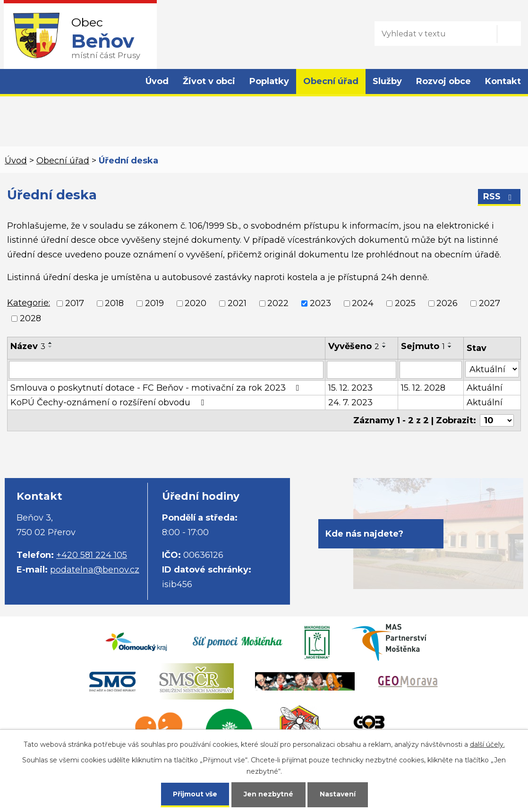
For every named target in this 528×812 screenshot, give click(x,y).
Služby (387, 81)
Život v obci (209, 81)
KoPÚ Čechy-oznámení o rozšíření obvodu (109, 402)
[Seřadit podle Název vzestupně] (51, 343)
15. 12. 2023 (350, 388)
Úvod (157, 81)
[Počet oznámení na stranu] (497, 420)
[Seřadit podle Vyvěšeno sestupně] (384, 347)
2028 (30, 319)
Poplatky (269, 81)
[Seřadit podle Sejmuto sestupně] (450, 347)
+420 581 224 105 (92, 555)
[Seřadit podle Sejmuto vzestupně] (450, 343)
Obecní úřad (331, 81)
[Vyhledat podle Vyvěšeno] (362, 370)
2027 (490, 303)
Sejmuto (423, 346)
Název (28, 346)
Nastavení (338, 794)
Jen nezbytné (268, 794)
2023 (320, 303)
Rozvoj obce (443, 81)
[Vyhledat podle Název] (166, 370)
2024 (363, 303)
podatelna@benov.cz (95, 570)
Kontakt (503, 81)
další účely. (487, 744)
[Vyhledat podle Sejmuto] (430, 370)
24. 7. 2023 (350, 402)
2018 (114, 303)
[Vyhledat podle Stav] (492, 369)
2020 (196, 303)
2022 (278, 303)
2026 (447, 303)
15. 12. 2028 (423, 388)
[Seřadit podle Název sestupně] (51, 347)
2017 (75, 303)
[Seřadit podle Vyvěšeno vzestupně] (384, 343)
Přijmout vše (195, 794)
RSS (499, 197)
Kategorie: (29, 303)
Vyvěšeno (354, 346)
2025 (405, 303)
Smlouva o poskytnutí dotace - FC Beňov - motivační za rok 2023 (157, 388)
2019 (154, 303)
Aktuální (485, 388)
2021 (237, 303)
